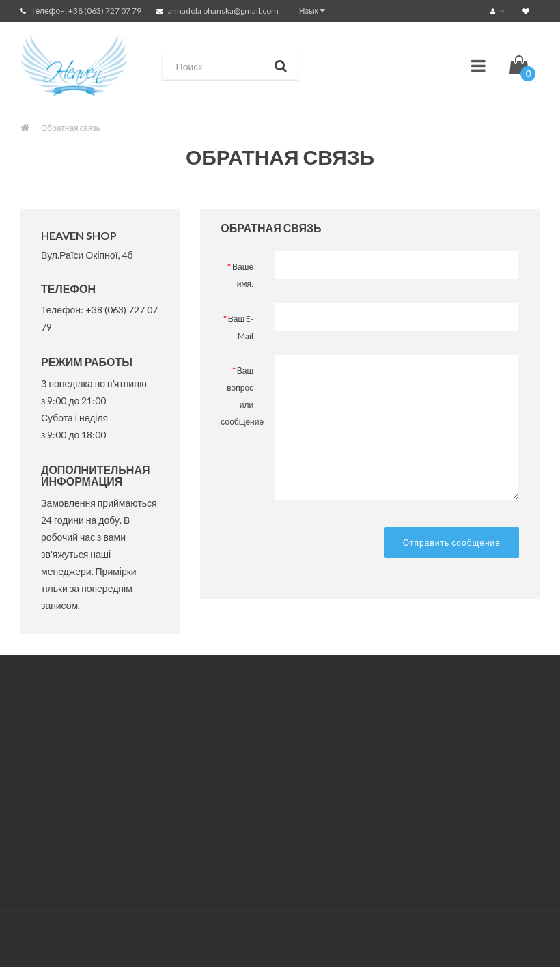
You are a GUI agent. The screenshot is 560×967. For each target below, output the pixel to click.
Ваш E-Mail (241, 327)
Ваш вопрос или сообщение (242, 396)
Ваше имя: (243, 275)
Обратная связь (71, 128)
